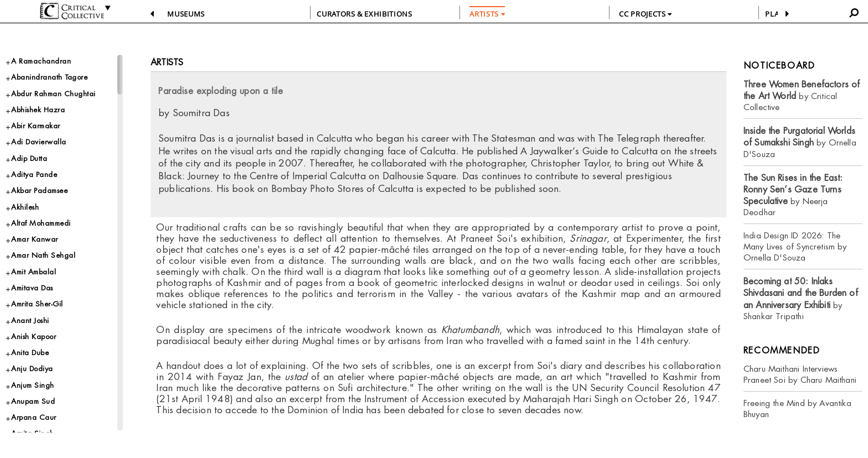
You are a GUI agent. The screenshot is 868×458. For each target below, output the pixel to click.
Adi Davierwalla (39, 142)
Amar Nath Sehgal (43, 255)
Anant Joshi (30, 321)
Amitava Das (32, 288)
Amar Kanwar (35, 239)
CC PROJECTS (645, 14)
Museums (186, 14)
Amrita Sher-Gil (37, 304)
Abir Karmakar (36, 126)
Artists (167, 62)
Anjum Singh (33, 385)
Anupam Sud (33, 401)
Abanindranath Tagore (49, 77)
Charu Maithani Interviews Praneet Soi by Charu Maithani (800, 374)
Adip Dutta (29, 158)
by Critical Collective (802, 96)
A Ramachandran (41, 61)
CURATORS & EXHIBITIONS (364, 14)
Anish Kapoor (33, 337)
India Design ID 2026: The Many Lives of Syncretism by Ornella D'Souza (795, 246)
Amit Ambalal (33, 272)
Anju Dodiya (32, 369)
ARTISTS (487, 14)
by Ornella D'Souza (800, 142)
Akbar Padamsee (39, 191)
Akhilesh (25, 207)
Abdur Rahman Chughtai (53, 94)
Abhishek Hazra (38, 110)
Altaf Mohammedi (41, 223)
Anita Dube (30, 353)
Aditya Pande (34, 175)
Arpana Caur (34, 417)
